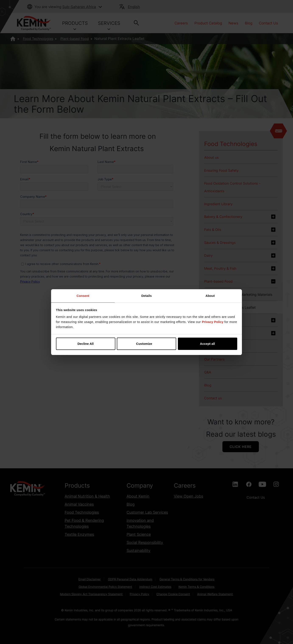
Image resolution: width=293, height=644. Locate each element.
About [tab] (210, 296)
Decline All (85, 344)
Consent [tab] (83, 296)
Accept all (207, 344)
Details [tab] (146, 296)
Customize (147, 344)
